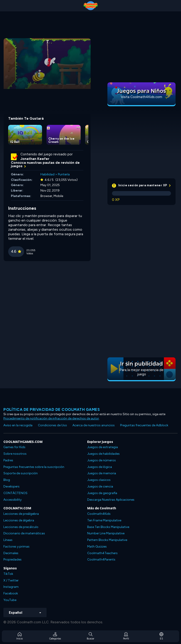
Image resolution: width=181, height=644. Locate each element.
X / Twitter (11, 580)
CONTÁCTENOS (15, 493)
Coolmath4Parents (101, 559)
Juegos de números (102, 460)
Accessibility (12, 500)
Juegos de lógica (100, 467)
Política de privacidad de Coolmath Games (52, 409)
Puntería (64, 174)
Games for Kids (14, 447)
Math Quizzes (97, 547)
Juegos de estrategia (103, 447)
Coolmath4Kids (99, 514)
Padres (8, 460)
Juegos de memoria (102, 473)
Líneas (8, 540)
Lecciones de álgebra (19, 520)
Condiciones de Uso (52, 425)
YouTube (10, 600)
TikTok (8, 574)
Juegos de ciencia (100, 486)
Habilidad (47, 174)
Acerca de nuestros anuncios (94, 425)
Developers (11, 486)
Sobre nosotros (15, 454)
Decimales (11, 553)
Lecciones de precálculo (21, 527)
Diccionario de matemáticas (24, 533)
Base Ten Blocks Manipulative (108, 527)
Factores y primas (16, 547)
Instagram (11, 587)
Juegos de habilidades (103, 454)
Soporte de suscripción (21, 473)
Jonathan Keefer (35, 159)
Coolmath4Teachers (102, 553)
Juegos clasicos (99, 480)
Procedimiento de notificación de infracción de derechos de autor (51, 418)
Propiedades (12, 559)
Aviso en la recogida (18, 425)
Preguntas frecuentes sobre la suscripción (34, 467)
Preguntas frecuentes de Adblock (144, 425)
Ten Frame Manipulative (104, 520)
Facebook (11, 593)
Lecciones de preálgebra (21, 514)
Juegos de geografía (102, 493)
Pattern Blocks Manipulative (107, 540)
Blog (7, 480)
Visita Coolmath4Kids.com (141, 97)
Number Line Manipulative (106, 533)
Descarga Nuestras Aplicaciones (111, 500)
